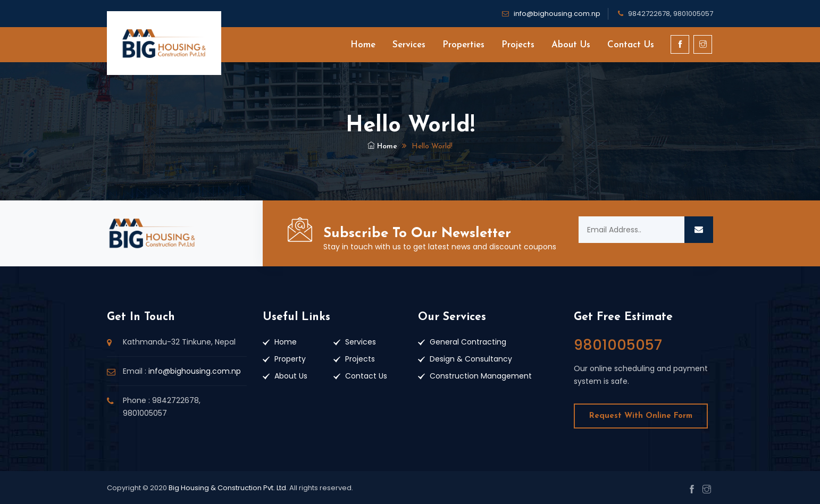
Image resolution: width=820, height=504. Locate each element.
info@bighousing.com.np (557, 14)
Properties (463, 45)
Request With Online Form (641, 416)
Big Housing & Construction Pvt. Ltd (227, 488)
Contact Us (631, 45)
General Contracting (468, 342)
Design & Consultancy (471, 359)
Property (290, 359)
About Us (571, 45)
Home (363, 45)
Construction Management (481, 376)
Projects (518, 45)
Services (409, 45)
